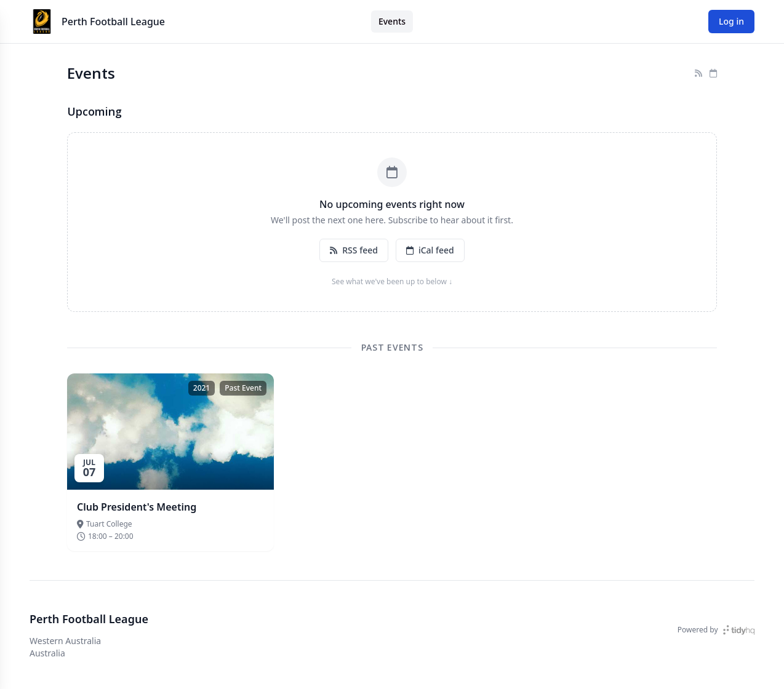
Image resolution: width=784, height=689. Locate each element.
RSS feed (354, 250)
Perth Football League (113, 22)
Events (392, 21)
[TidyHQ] (739, 630)
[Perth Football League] (42, 22)
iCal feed (430, 250)
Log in (731, 21)
